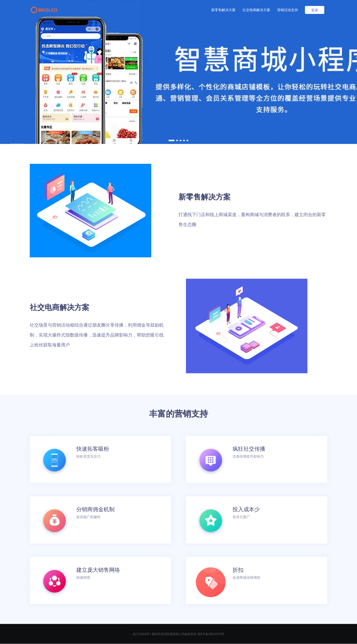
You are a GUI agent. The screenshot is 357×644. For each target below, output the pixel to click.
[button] (172, 140)
